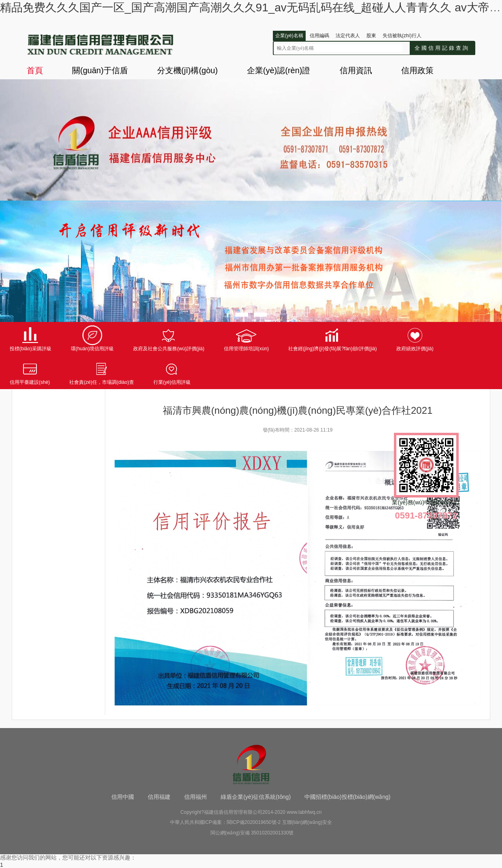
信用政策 (417, 70)
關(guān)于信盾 (100, 70)
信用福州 (196, 797)
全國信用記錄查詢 (442, 48)
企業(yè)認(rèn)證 (279, 70)
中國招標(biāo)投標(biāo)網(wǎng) (348, 797)
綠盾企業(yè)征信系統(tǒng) (256, 797)
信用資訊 (356, 70)
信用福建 (159, 797)
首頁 (35, 70)
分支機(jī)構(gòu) (187, 70)
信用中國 (123, 797)
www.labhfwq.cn (304, 812)
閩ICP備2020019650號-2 (254, 822)
